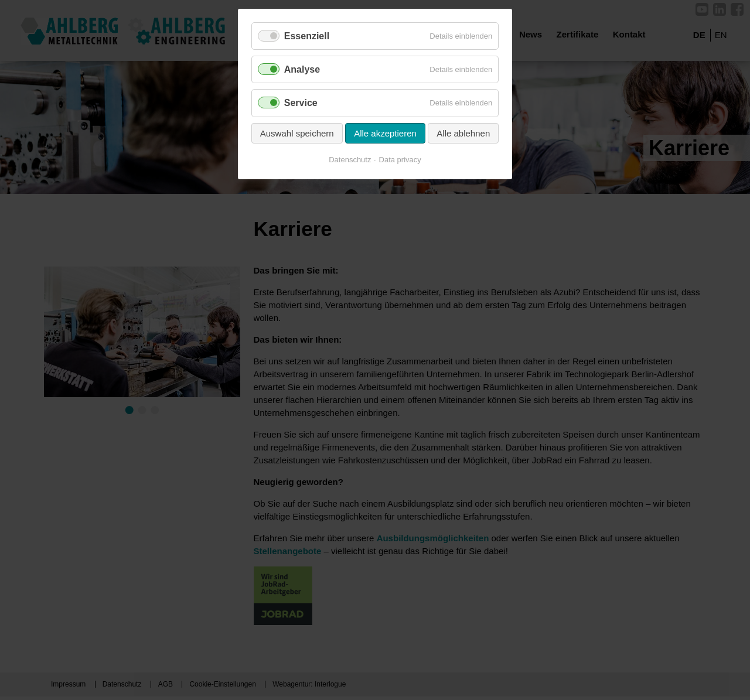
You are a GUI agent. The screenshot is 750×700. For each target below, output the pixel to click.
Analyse (302, 69)
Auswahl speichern (297, 133)
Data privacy (400, 160)
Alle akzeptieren (385, 133)
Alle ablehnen (463, 133)
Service (301, 103)
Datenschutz (350, 160)
